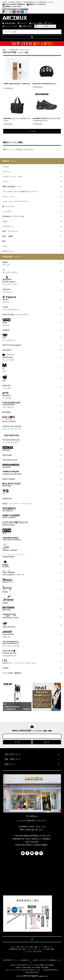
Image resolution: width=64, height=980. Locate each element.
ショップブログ (27, 952)
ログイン (24, 23)
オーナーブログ (11, 26)
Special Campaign (32, 44)
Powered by (32, 976)
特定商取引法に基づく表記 (17, 949)
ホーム (13, 947)
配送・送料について (36, 947)
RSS (35, 952)
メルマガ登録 (37, 23)
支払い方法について (23, 947)
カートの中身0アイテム (46, 26)
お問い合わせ (27, 26)
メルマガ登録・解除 (48, 949)
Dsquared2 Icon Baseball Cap (45, 84)
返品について (48, 947)
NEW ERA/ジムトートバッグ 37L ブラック (17, 120)
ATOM (39, 952)
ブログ (50, 23)
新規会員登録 (10, 23)
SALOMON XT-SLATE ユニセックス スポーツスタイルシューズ (46, 120)
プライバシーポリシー (33, 949)
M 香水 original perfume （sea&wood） (17, 84)
